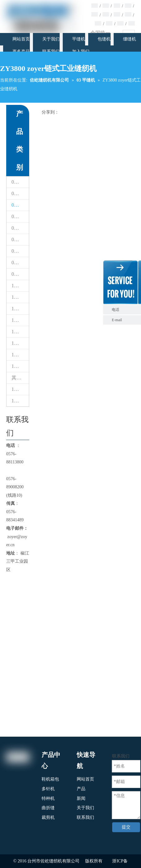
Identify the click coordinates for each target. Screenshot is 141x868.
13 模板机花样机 (20, 320)
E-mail (117, 320)
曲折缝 (48, 808)
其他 (16, 378)
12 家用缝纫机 (20, 309)
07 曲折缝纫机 (20, 251)
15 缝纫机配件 (20, 355)
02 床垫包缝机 (20, 193)
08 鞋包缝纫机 (20, 263)
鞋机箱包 (50, 779)
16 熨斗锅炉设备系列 (20, 389)
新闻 (81, 798)
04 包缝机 (20, 216)
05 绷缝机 (20, 228)
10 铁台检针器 (20, 286)
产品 (81, 789)
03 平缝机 (20, 205)
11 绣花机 (20, 297)
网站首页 (85, 779)
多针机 (48, 789)
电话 (125, 310)
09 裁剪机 (20, 274)
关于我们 (85, 808)
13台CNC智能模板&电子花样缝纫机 (20, 332)
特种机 (48, 798)
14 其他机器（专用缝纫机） (20, 343)
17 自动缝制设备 (20, 401)
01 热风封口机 (20, 182)
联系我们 (85, 817)
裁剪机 (48, 817)
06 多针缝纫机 (20, 239)
